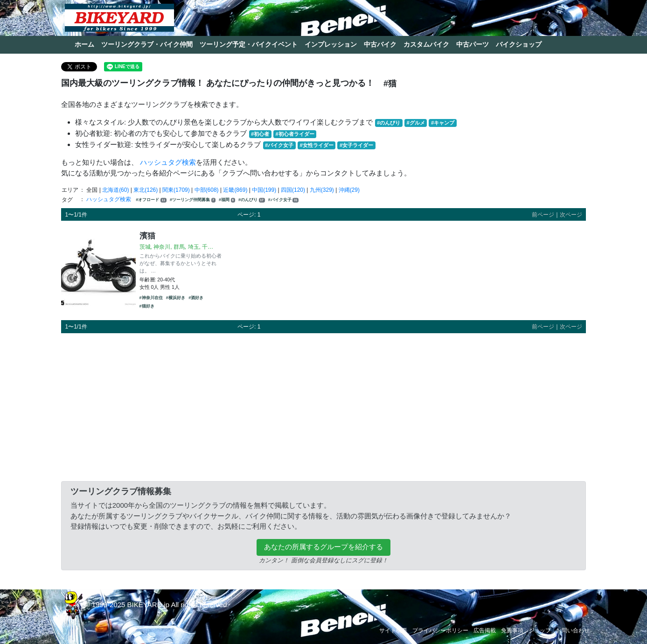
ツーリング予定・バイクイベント (249, 44)
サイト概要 (393, 630)
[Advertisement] (323, 406)
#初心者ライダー (295, 134)
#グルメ (415, 123)
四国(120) (293, 190)
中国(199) (264, 190)
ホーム (84, 44)
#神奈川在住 (151, 298)
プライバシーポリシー (440, 630)
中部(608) (207, 190)
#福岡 (227, 200)
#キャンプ (443, 123)
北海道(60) (115, 190)
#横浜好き (176, 298)
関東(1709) (176, 190)
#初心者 (260, 134)
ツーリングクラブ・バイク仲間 (147, 44)
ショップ (540, 630)
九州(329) (322, 190)
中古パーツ (473, 44)
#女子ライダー (356, 145)
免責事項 (512, 630)
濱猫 (147, 236)
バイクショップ (519, 44)
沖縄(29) (349, 190)
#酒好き (196, 298)
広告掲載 (485, 630)
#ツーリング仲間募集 (193, 200)
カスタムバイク (426, 44)
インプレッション (331, 44)
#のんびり (389, 123)
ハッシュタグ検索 (168, 162)
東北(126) (146, 190)
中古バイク (380, 44)
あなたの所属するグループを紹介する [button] (323, 547)
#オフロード (151, 200)
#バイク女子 (279, 145)
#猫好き (147, 306)
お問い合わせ (573, 630)
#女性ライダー (316, 145)
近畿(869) (235, 190)
